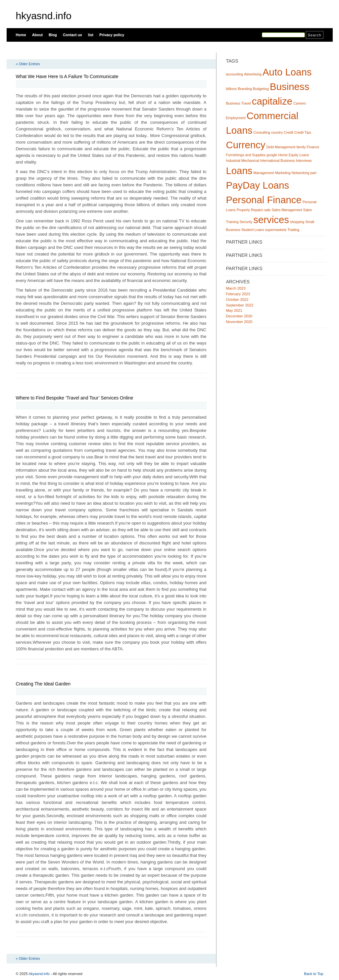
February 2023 (238, 294)
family (301, 147)
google (272, 155)
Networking (300, 173)
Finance (313, 147)
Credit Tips (303, 132)
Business (290, 87)
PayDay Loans (258, 185)
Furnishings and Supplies (246, 155)
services (271, 220)
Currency (246, 145)
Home (21, 35)
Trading (293, 230)
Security (246, 222)
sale (267, 210)
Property (243, 210)
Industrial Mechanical (243, 161)
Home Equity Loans (293, 155)
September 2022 (240, 305)
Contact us (73, 35)
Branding (245, 89)
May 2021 (234, 310)
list (91, 35)
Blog (53, 35)
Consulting (262, 132)
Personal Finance (264, 200)
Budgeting (261, 89)
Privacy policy (112, 35)
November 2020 (239, 322)
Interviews (304, 161)
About (37, 35)
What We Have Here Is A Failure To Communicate (67, 76)
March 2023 (236, 288)
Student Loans (253, 230)
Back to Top (314, 974)
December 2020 (239, 316)
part (313, 173)
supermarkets (276, 230)
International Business (278, 161)
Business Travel (239, 103)
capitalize (272, 101)
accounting (235, 74)
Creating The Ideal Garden (43, 684)
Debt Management (281, 147)
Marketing (283, 173)
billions (232, 89)
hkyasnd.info (44, 16)
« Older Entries (28, 64)
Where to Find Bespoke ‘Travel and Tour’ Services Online (75, 398)
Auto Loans (287, 72)
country (277, 132)
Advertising (253, 74)
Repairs (257, 210)
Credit (288, 132)
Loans (239, 171)
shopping (297, 222)
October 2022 (237, 300)
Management (264, 173)
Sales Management (287, 210)
